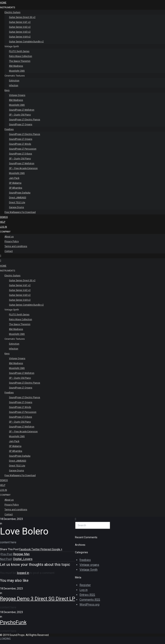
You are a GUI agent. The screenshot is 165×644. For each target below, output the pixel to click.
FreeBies (9, 129)
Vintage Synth (12, 46)
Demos (4, 217)
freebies (85, 560)
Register (85, 585)
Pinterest (46, 549)
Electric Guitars (12, 12)
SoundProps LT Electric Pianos (25, 120)
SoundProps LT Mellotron (22, 110)
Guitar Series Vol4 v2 (20, 37)
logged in (23, 573)
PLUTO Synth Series (19, 51)
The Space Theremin (20, 61)
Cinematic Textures (15, 76)
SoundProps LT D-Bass (21, 154)
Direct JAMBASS (18, 198)
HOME (3, 3)
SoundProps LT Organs (21, 124)
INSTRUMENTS (7, 7)
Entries (87, 595)
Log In (3, 227)
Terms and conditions (16, 246)
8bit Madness (16, 66)
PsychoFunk (13, 622)
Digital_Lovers (23, 559)
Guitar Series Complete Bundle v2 (26, 42)
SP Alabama (15, 183)
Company (5, 232)
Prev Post (6, 554)
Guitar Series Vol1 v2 (20, 22)
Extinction (14, 81)
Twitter (36, 549)
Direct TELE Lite (17, 202)
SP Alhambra (16, 188)
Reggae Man (21, 554)
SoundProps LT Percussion (23, 149)
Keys (7, 90)
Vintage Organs (17, 95)
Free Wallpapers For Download (20, 212)
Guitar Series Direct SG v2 (22, 17)
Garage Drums (16, 207)
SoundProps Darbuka (20, 193)
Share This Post (10, 549)
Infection (14, 85)
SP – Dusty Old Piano (20, 115)
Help (3, 222)
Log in (84, 590)
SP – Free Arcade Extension (23, 168)
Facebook (25, 549)
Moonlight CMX (17, 71)
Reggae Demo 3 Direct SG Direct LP (37, 599)
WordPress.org (89, 605)
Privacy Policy (12, 241)
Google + (57, 549)
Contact (9, 251)
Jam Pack (14, 178)
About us (9, 237)
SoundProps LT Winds (20, 144)
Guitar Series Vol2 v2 (20, 27)
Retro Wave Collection (21, 56)
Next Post (6, 559)
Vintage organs (89, 565)
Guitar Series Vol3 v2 (20, 32)
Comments (90, 600)
